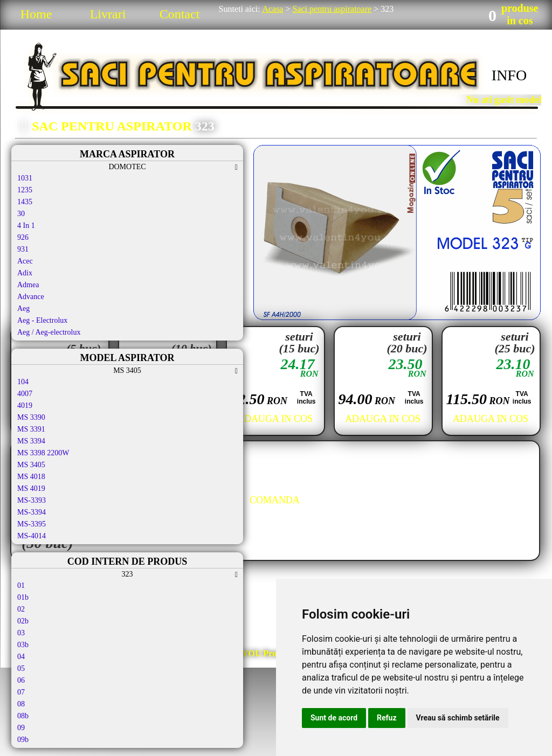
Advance (31, 297)
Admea (28, 285)
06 (21, 680)
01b (23, 597)
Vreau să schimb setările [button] (458, 718)
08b (23, 716)
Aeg (23, 308)
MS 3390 (31, 417)
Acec (25, 261)
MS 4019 (31, 488)
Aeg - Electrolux (42, 320)
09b (23, 740)
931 (23, 249)
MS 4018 (31, 477)
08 (21, 704)
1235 (25, 190)
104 (23, 382)
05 (21, 668)
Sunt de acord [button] (334, 718)
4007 (25, 394)
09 (21, 728)
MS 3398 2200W (43, 453)
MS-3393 (32, 500)
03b (23, 645)
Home (36, 14)
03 (21, 633)
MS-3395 (32, 524)
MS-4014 (32, 536)
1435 (25, 202)
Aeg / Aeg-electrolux (49, 332)
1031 (25, 178)
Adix (25, 273)
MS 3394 (31, 441)
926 (23, 237)
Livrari (108, 14)
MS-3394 (32, 512)
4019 (25, 405)
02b (23, 621)
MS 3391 (31, 429)
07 (21, 692)
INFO (509, 75)
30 (21, 214)
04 (21, 657)
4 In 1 (26, 226)
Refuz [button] (387, 718)
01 (21, 585)
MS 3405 (31, 465)
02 (21, 609)
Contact (180, 14)
